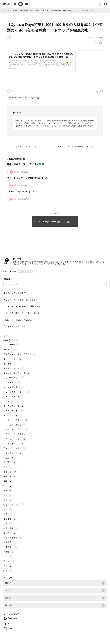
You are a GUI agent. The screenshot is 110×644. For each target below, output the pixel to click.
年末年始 (10, 519)
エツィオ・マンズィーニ (17, 373)
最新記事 (7, 279)
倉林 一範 (17, 259)
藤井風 (9, 561)
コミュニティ (12, 396)
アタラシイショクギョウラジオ (20, 354)
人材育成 (35, 98)
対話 (8, 509)
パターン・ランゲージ (16, 429)
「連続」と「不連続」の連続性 (17, 320)
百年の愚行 (11, 547)
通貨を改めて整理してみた (15, 326)
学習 (8, 500)
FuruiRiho (10, 349)
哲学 (8, 491)
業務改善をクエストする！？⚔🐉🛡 (26, 164)
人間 (8, 467)
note (10, 628)
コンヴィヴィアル (14, 406)
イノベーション (13, 359)
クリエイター (12, 382)
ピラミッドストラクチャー (18, 434)
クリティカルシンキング (17, 392)
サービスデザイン (14, 411)
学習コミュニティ (14, 505)
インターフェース (14, 368)
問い (8, 495)
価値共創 (10, 476)
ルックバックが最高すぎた (15, 293)
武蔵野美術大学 (13, 538)
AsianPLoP (11, 340)
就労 (8, 514)
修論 (8, 481)
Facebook (12, 618)
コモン (9, 401)
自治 (8, 556)
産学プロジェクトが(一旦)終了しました (75, 146)
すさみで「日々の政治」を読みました (20, 300)
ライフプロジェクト (15, 448)
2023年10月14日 (96, 38)
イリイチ (10, 363)
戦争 (8, 523)
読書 (8, 571)
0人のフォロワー (10, 272)
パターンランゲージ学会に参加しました (27, 178)
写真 (8, 486)
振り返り (10, 533)
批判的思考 (11, 528)
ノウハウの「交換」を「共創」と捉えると (22, 313)
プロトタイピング (14, 443)
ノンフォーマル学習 (15, 425)
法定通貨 (10, 542)
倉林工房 (6, 4)
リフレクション (13, 453)
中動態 (9, 458)
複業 (8, 566)
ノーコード (11, 415)
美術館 (9, 552)
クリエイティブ (13, 387)
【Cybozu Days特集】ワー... (25, 146)
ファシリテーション (15, 439)
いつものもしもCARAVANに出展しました (22, 306)
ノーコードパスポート (16, 420)
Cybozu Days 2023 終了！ (21, 192)
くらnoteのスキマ (14, 378)
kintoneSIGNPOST (17, 98)
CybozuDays (11, 345)
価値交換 (10, 472)
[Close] (74, 218)
